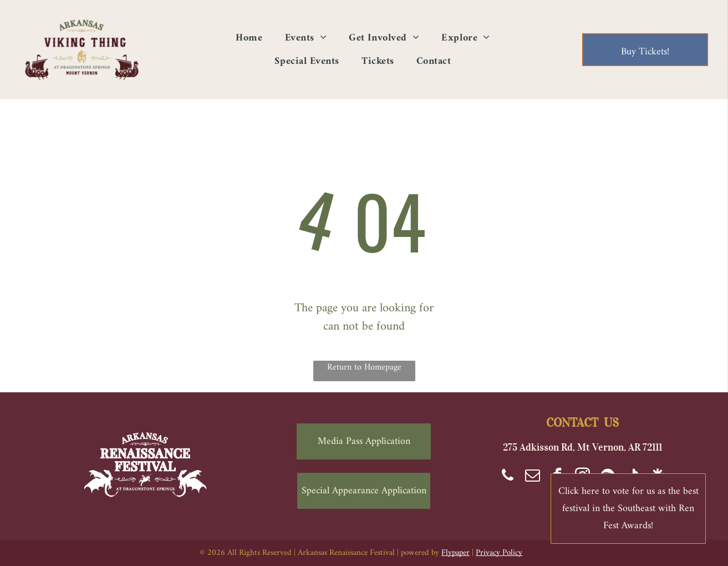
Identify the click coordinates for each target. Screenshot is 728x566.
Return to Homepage (364, 368)
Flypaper (455, 553)
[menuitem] (249, 38)
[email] (533, 477)
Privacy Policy (499, 553)
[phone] (508, 477)
